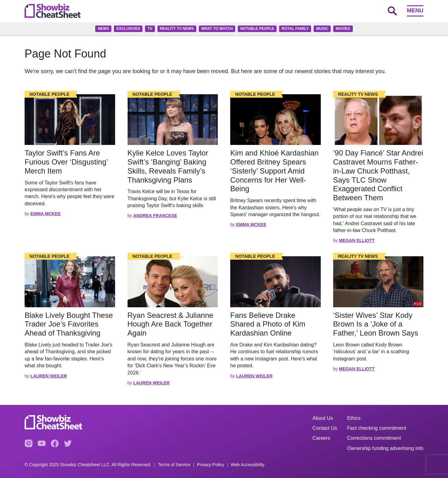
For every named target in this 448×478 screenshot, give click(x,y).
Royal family (295, 29)
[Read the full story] (70, 120)
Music (322, 29)
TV (150, 29)
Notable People (257, 29)
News (103, 29)
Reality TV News (177, 29)
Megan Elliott (357, 240)
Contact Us (325, 428)
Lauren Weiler (49, 376)
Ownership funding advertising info (385, 448)
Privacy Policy (211, 465)
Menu (415, 11)
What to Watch (217, 29)
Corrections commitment (374, 438)
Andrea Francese (155, 216)
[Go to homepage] (53, 11)
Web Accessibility (248, 465)
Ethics (354, 418)
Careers (321, 438)
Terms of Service (174, 465)
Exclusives (128, 29)
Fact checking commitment (377, 428)
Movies (343, 29)
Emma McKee (46, 214)
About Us (323, 418)
